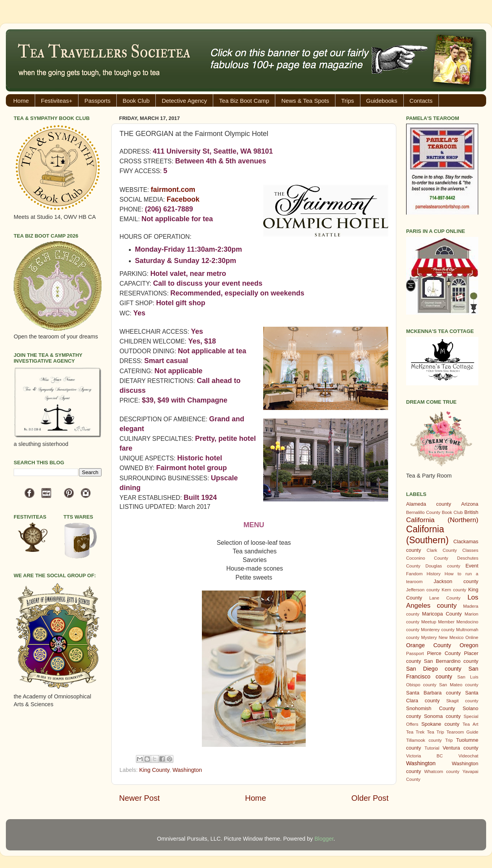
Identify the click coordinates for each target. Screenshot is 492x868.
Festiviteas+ (57, 101)
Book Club (136, 101)
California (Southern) (427, 535)
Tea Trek (415, 732)
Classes (470, 550)
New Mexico (451, 637)
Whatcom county (442, 771)
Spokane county (440, 724)
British (471, 512)
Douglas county (443, 566)
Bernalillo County (423, 512)
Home (21, 101)
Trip (449, 740)
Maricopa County (442, 614)
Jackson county (456, 581)
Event (472, 566)
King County (154, 770)
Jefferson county (423, 590)
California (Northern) (442, 520)
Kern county (454, 590)
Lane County (445, 598)
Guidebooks (382, 101)
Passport (415, 653)
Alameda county (429, 504)
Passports (97, 101)
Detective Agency (184, 101)
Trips (348, 101)
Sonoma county (442, 716)
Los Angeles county (442, 601)
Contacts (421, 101)
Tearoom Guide (462, 732)
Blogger (324, 839)
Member (446, 622)
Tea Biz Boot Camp (244, 101)
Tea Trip (435, 732)
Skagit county (462, 701)
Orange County (429, 645)
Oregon (469, 645)
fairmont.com (173, 190)
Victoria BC (424, 756)
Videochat (468, 756)
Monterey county (438, 630)
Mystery (429, 637)
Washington (187, 770)
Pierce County (444, 653)
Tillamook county (424, 740)
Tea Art (471, 724)
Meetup (429, 622)
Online (472, 637)
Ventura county (460, 748)
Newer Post (139, 798)
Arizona (470, 504)
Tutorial (432, 748)
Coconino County (427, 558)
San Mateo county (459, 685)
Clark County (442, 550)
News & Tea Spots (305, 101)
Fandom (414, 574)
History (434, 574)
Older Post (370, 798)
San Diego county (434, 669)
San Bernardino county (451, 661)
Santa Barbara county (433, 693)
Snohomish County (430, 708)
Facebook (183, 199)
